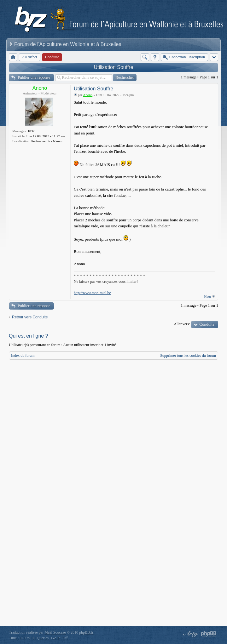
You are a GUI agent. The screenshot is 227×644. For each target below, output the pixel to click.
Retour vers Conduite (30, 317)
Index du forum (23, 356)
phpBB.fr (86, 632)
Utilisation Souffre (113, 67)
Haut (208, 296)
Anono (40, 88)
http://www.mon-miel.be (92, 293)
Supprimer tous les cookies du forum (188, 356)
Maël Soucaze (55, 632)
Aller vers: (182, 324)
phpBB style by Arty (190, 634)
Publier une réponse (34, 77)
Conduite (207, 324)
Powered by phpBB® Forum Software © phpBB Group (209, 634)
